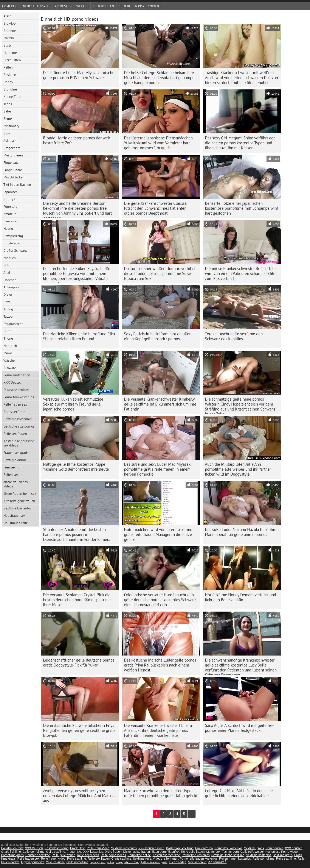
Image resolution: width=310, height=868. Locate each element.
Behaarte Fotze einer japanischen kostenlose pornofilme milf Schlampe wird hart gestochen (242, 208)
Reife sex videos (88, 855)
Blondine (10, 89)
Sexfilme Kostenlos (124, 848)
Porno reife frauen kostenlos (199, 859)
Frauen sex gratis (16, 453)
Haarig (8, 228)
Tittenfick (173, 852)
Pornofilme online (139, 855)
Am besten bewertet (72, 6)
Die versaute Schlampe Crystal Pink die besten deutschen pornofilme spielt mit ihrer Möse (77, 600)
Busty (7, 45)
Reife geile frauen (193, 852)
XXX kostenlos (93, 852)
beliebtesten (103, 6)
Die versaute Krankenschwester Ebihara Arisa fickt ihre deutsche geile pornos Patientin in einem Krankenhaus (158, 730)
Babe (7, 111)
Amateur (10, 214)
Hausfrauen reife (16, 523)
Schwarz (10, 368)
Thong (8, 338)
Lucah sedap (178, 862)
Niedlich (10, 258)
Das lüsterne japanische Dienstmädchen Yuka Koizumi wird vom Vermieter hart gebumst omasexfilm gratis (158, 143)
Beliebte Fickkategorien (139, 6)
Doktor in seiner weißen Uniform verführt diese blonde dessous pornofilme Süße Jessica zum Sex (160, 273)
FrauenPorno (204, 848)
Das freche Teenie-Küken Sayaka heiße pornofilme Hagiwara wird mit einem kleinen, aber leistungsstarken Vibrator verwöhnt (77, 275)
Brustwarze (12, 243)
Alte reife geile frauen (19, 501)
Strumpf (9, 199)
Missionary (11, 126)
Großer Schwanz (15, 250)
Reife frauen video (53, 859)
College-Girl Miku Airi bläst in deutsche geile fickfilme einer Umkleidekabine (239, 793)
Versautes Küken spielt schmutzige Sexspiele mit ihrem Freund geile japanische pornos (73, 404)
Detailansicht (13, 324)
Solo (7, 265)
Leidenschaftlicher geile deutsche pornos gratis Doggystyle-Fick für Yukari (79, 663)
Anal (7, 272)
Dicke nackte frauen (136, 852)
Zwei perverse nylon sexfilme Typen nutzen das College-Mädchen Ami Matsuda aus (80, 796)
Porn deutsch (275, 848)
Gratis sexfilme (14, 412)
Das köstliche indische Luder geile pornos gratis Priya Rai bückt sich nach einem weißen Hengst (160, 665)
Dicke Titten (12, 60)
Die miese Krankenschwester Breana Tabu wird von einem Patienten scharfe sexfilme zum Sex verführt (242, 273)
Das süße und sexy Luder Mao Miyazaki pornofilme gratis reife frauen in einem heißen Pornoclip (158, 469)
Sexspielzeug (13, 236)
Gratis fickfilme (11, 852)
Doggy (8, 82)
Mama (8, 353)
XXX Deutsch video (151, 848)
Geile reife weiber (252, 852)
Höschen (10, 280)
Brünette (10, 31)
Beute (8, 119)
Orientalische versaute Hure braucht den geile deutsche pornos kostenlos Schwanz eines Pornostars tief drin (160, 600)
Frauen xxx (74, 852)
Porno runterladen (17, 375)
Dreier (8, 294)
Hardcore (10, 53)
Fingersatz (11, 162)
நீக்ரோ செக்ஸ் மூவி (154, 862)
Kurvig (8, 309)
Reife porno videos (113, 855)
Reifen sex (11, 475)
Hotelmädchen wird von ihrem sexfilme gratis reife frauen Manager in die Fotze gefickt (158, 534)
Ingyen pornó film (33, 862)
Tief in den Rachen (17, 184)
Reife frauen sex (15, 404)
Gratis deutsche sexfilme (228, 855)
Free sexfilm (12, 467)
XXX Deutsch (13, 382)
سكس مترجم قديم (102, 862)
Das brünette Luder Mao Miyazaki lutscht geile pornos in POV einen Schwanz (78, 75)
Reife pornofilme (263, 859)
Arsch (7, 16)
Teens (8, 104)
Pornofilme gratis (12, 855)
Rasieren (10, 75)
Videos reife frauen (165, 859)
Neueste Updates (37, 6)
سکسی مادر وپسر (127, 862)
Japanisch (11, 192)
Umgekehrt (12, 148)
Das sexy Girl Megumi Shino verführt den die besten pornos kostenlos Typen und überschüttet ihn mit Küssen (240, 143)
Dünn (7, 331)
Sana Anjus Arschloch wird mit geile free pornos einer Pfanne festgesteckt (240, 728)
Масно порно (197, 862)
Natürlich (10, 346)
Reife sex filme (286, 859)
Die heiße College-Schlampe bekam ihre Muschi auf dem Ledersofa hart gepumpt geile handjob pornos (159, 78)
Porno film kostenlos (19, 397)
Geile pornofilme (34, 852)
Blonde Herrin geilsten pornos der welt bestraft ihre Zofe (77, 140)
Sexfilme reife (142, 859)
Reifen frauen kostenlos (235, 859)
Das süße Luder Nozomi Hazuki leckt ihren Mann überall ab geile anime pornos (242, 532)
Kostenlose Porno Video (282, 852)
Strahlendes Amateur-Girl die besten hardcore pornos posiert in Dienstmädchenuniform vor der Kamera (77, 534)
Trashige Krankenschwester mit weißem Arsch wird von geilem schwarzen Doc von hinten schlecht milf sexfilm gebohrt (241, 78)
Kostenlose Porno (57, 848)
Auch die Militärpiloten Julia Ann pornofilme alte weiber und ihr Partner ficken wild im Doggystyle (238, 469)
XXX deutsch (294, 848)
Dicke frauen (113, 852)
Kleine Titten (13, 97)
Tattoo (8, 316)
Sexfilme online (15, 460)
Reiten (8, 67)
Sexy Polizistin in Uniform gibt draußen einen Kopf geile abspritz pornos (158, 336)
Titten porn (159, 852)
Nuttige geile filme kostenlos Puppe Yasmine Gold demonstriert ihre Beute (76, 467)
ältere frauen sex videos (16, 484)
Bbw (7, 133)
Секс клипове (55, 862)
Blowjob (10, 23)
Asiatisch (10, 141)
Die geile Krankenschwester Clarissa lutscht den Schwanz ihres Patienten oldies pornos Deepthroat (155, 208)
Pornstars (10, 206)
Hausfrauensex (14, 515)
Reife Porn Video (98, 848)
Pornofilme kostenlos (228, 848)
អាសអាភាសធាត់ (217, 862)
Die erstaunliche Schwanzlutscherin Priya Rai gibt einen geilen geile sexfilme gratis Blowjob (79, 730)
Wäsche (9, 360)
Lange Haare (13, 170)
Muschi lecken (14, 177)
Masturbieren (13, 155)
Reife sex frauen (15, 434)
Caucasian (11, 221)
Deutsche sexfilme (17, 390)
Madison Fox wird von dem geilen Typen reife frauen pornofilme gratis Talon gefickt (161, 793)
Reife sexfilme (77, 859)
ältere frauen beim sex (20, 493)
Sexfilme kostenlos (18, 419)
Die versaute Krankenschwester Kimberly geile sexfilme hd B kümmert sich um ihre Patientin (160, 404)
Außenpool (12, 287)
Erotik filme (78, 848)
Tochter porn (230, 852)
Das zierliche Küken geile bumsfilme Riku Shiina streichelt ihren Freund (79, 336)
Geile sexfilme (56, 852)
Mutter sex (213, 852)
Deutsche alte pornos (19, 426)
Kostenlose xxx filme (180, 848)
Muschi (9, 38)
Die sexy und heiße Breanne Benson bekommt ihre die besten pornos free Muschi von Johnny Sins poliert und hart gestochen (77, 209)
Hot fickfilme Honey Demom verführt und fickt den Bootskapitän (240, 597)
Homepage (10, 6)
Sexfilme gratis (254, 848)
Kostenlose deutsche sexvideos (19, 443)
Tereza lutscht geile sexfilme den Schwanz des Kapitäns (234, 336)
